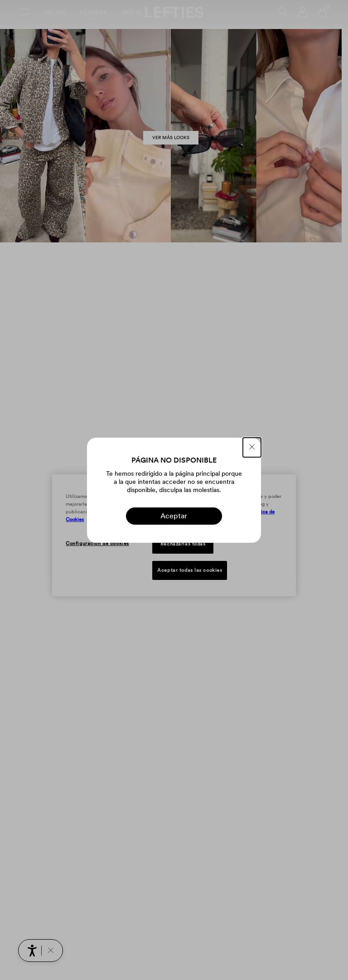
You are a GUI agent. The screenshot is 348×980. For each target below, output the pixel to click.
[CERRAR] (252, 447)
